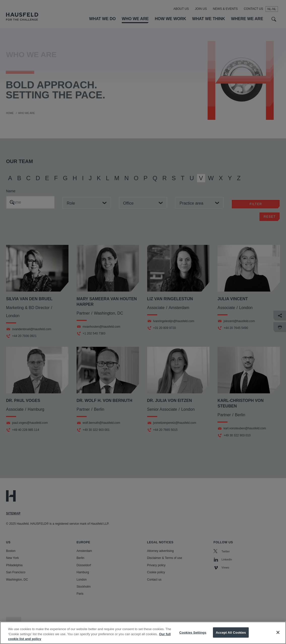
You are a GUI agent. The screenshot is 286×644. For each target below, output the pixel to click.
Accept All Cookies (231, 637)
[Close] (278, 637)
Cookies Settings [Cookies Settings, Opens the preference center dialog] (193, 637)
